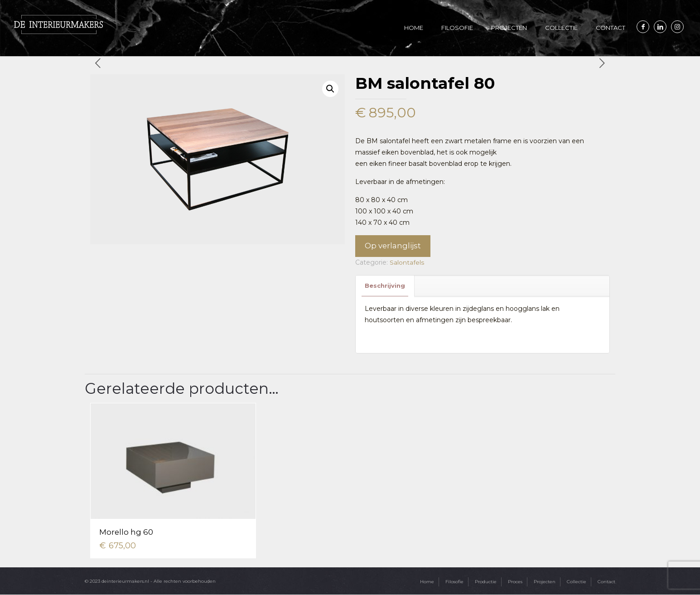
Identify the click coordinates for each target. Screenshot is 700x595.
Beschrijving (385, 286)
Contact (606, 582)
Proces (515, 582)
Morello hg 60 (127, 532)
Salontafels (407, 263)
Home (427, 582)
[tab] (385, 286)
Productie (486, 582)
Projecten (545, 582)
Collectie (577, 582)
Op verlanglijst (393, 246)
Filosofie (454, 582)
